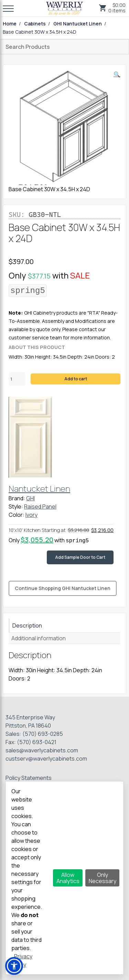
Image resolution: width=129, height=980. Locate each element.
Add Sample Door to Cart (80, 557)
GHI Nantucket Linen (78, 24)
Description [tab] (27, 625)
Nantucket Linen (39, 488)
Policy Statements (29, 778)
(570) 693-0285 (43, 734)
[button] (117, 74)
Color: (17, 515)
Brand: (17, 498)
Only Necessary (103, 878)
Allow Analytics (68, 878)
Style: (16, 507)
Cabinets (35, 24)
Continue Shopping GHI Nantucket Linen (63, 588)
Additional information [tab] (39, 638)
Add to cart (76, 379)
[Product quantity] (17, 379)
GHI (30, 498)
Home (10, 24)
